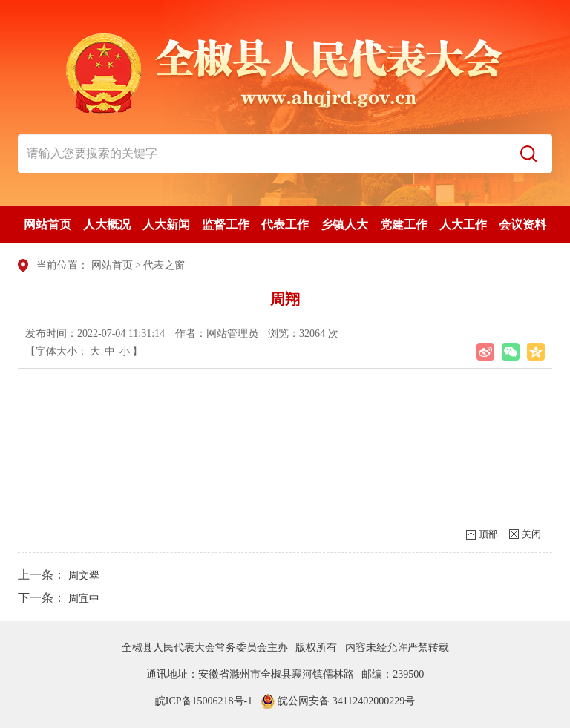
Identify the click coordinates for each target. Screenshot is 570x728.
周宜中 (84, 599)
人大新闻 (166, 224)
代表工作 (285, 224)
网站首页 (47, 224)
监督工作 (226, 224)
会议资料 (522, 224)
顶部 (488, 534)
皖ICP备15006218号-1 (204, 701)
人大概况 (107, 224)
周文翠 (84, 575)
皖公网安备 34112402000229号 (338, 701)
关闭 (531, 534)
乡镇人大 (344, 224)
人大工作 (463, 224)
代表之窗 (164, 265)
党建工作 (404, 224)
